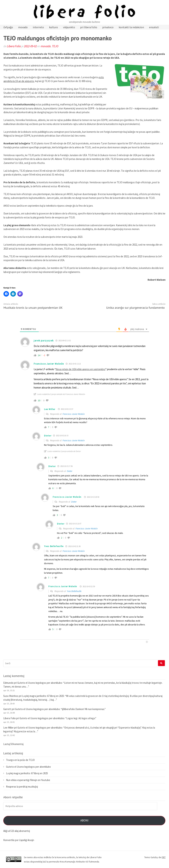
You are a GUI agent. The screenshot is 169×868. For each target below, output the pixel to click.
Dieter (70, 471)
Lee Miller (50, 409)
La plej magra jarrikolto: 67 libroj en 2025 (43, 696)
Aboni (84, 820)
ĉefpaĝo (8, 27)
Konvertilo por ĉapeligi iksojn (19, 840)
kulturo (53, 27)
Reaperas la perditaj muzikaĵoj (22, 787)
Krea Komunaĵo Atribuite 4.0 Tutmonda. (80, 862)
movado (23, 27)
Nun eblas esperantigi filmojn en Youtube (28, 780)
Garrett (7, 709)
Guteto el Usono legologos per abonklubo (40, 683)
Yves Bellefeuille (74, 591)
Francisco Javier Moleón (49, 364)
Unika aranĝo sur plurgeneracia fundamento (135, 308)
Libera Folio (14, 46)
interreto (38, 27)
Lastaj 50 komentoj (13, 744)
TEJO (55, 46)
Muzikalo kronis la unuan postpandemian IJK (33, 308)
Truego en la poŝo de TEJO (20, 760)
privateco (108, 27)
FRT (164, 857)
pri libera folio (89, 27)
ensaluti (154, 27)
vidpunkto (69, 27)
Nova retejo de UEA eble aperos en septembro (81, 369)
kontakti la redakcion (131, 27)
